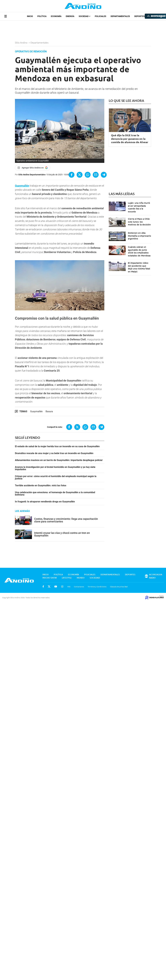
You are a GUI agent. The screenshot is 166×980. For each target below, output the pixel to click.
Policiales (101, 16)
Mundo (81, 578)
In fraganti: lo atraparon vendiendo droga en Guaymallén (45, 502)
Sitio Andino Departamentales (32, 175)
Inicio (30, 16)
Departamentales (120, 16)
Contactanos (79, 587)
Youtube (56, 587)
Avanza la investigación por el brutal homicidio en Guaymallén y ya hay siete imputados (55, 468)
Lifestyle (67, 578)
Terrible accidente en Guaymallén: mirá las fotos (41, 486)
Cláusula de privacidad (119, 587)
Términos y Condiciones (97, 587)
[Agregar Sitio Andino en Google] (33, 168)
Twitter (49, 587)
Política (42, 16)
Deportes (140, 16)
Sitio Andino (21, 42)
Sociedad (85, 16)
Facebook (43, 587)
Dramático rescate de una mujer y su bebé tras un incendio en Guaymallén (54, 453)
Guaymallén (22, 186)
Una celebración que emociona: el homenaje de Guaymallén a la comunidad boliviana (55, 494)
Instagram (62, 587)
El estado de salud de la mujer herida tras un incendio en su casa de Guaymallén (57, 446)
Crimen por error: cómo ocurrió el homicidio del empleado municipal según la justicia (56, 477)
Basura (49, 411)
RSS (69, 587)
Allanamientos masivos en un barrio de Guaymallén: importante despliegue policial (59, 460)
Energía (70, 16)
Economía (56, 16)
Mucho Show (50, 578)
